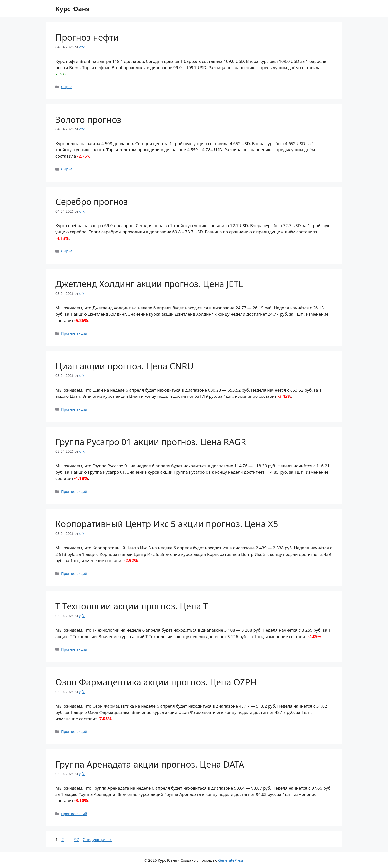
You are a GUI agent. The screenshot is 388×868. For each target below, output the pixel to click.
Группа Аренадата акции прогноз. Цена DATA (150, 764)
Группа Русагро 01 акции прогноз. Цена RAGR (151, 442)
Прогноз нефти (87, 37)
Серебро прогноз (92, 202)
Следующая (97, 839)
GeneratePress (231, 860)
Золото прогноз (88, 119)
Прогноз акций (74, 333)
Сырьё (67, 87)
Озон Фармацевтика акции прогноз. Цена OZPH (156, 682)
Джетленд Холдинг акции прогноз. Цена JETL (149, 284)
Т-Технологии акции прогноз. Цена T (132, 606)
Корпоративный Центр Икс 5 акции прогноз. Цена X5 (167, 524)
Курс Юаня (73, 9)
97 (77, 839)
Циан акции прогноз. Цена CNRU (124, 366)
